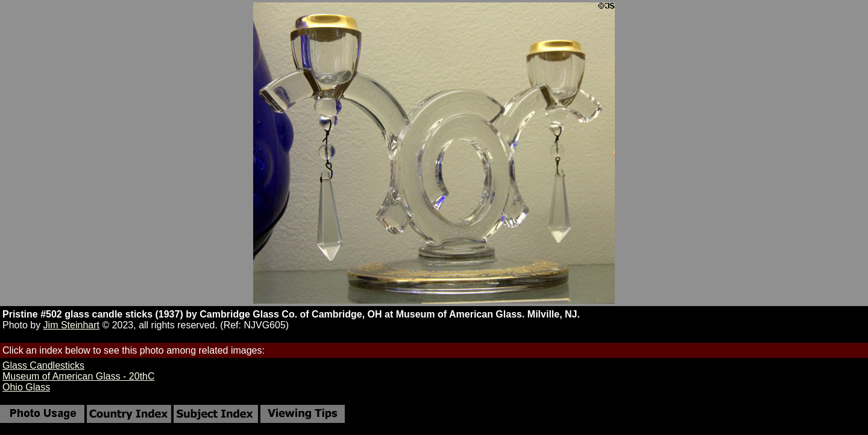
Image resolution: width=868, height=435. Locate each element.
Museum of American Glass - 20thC (79, 376)
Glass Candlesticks (43, 365)
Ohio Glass (26, 387)
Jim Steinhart (71, 325)
